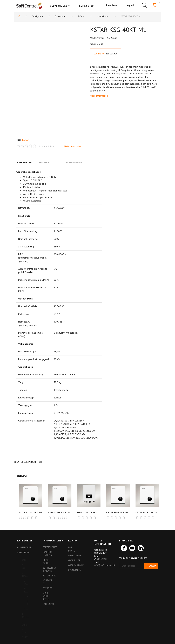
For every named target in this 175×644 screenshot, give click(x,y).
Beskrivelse (24, 162)
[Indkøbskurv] (156, 5)
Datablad (45, 162)
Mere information (99, 96)
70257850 (102, 559)
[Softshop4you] (29, 6)
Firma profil (46, 561)
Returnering (48, 576)
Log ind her (100, 54)
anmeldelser (47, 146)
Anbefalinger (74, 162)
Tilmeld (151, 566)
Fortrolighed (48, 547)
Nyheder (22, 476)
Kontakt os (47, 582)
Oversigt (48, 588)
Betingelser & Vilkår (48, 569)
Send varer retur (46, 596)
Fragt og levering (48, 554)
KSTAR (26, 140)
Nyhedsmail (48, 604)
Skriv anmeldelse (72, 146)
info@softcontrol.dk (104, 565)
